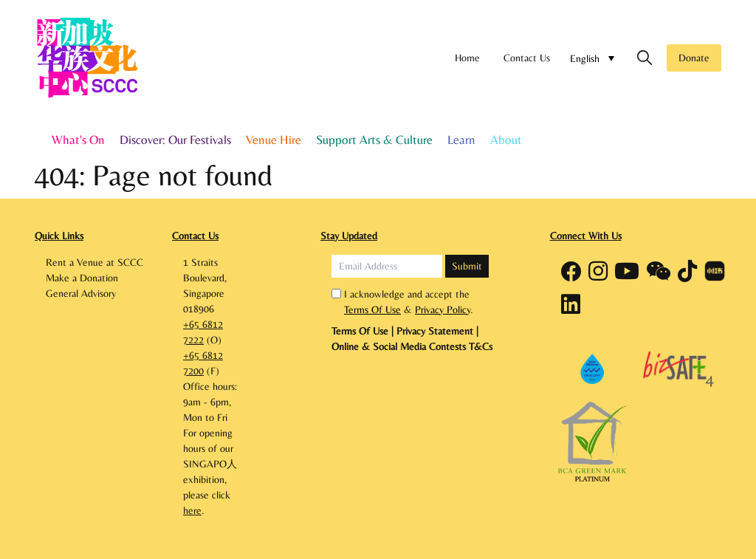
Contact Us (527, 58)
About (506, 140)
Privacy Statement (435, 331)
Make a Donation (82, 278)
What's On (78, 140)
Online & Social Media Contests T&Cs (412, 346)
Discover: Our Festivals (175, 140)
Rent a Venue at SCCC (94, 262)
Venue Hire (274, 140)
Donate (694, 58)
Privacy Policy (443, 309)
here (192, 510)
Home (467, 58)
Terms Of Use (372, 309)
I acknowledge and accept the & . (409, 302)
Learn (461, 140)
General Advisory (81, 293)
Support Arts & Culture (374, 140)
